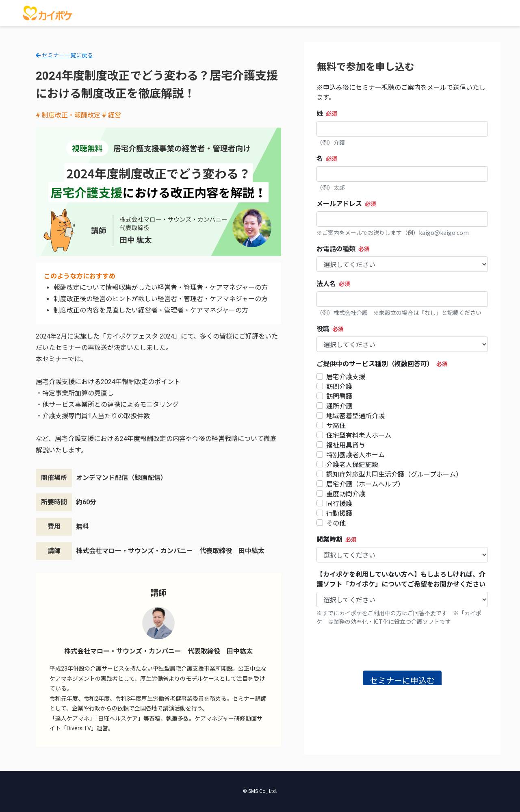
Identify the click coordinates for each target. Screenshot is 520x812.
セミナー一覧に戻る (64, 55)
